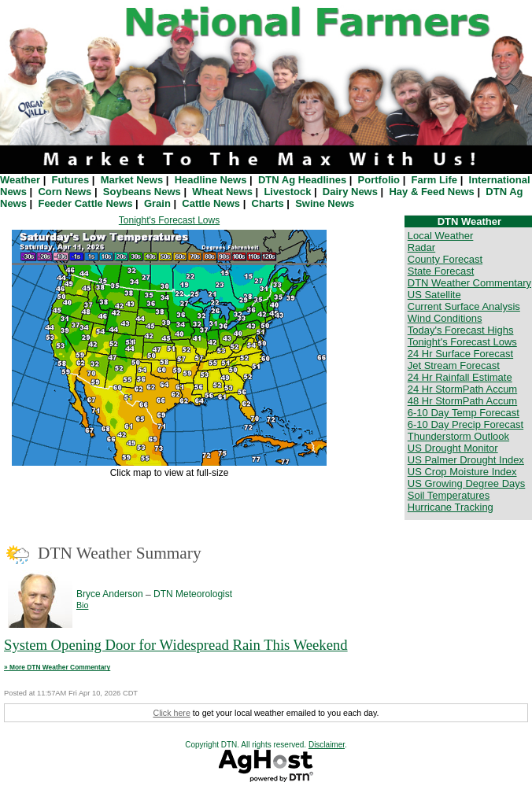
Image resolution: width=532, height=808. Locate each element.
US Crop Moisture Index (462, 472)
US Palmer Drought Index (466, 460)
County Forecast (445, 259)
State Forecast (441, 271)
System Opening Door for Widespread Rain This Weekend (176, 645)
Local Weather (441, 236)
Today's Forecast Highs (461, 330)
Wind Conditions (445, 318)
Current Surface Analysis (464, 306)
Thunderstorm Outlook (458, 436)
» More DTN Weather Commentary (57, 667)
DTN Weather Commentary (469, 283)
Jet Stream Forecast (454, 365)
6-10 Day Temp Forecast (464, 413)
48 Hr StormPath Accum (462, 401)
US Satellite (434, 295)
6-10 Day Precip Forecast (465, 424)
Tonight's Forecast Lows (169, 220)
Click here (171, 713)
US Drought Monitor (453, 448)
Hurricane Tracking (451, 507)
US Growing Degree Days (467, 483)
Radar (421, 247)
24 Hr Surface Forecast (460, 354)
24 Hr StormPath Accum (462, 389)
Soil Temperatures (449, 495)
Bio (82, 605)
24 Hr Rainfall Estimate (460, 377)
